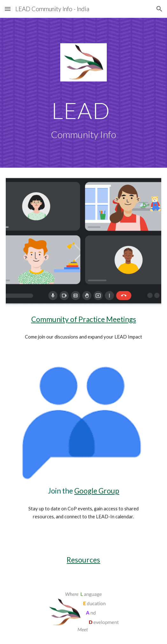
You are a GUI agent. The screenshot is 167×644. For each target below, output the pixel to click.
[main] (83, 120)
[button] (8, 9)
